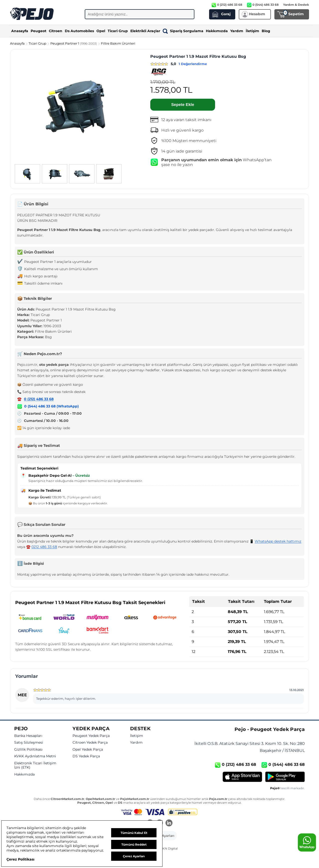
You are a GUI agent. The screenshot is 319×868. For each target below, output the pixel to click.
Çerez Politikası (20, 859)
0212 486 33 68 (44, 547)
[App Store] (242, 777)
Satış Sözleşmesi (29, 743)
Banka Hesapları (28, 736)
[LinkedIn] (169, 823)
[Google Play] (285, 777)
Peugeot (39, 31)
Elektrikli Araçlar (145, 31)
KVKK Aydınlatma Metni (35, 756)
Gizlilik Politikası (28, 750)
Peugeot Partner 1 (74, 43)
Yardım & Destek (296, 5)
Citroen (56, 31)
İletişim (252, 31)
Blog (266, 31)
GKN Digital (169, 848)
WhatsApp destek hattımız (278, 541)
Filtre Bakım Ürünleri (118, 43)
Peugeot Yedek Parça (91, 736)
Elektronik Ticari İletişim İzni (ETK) (35, 765)
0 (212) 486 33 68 (39, 399)
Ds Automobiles (79, 31)
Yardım (237, 31)
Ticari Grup (118, 31)
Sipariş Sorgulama (183, 31)
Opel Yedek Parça (88, 750)
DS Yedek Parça (86, 756)
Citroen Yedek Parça (90, 743)
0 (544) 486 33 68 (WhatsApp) (51, 406)
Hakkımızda (217, 31)
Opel (101, 31)
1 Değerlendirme (193, 64)
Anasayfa (20, 31)
